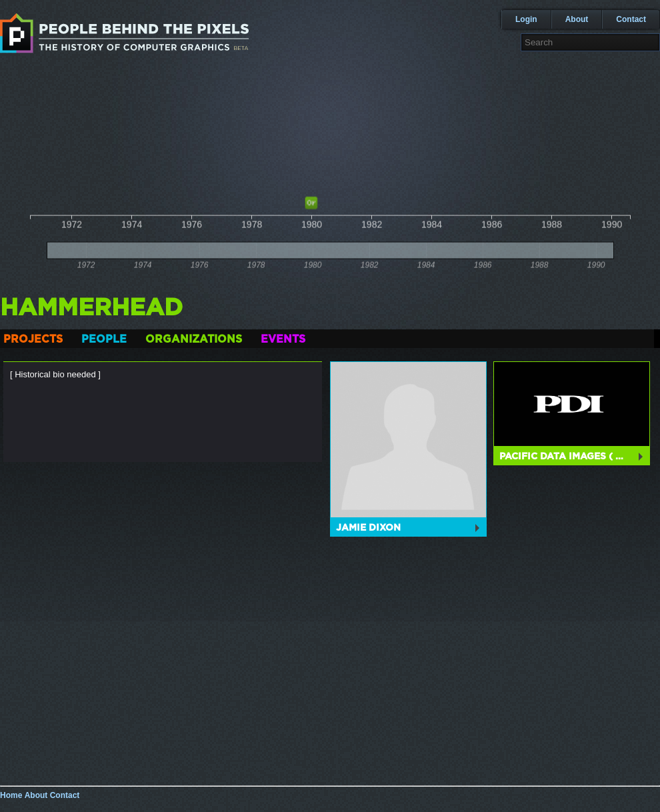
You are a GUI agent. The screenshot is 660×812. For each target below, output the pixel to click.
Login (526, 19)
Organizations (194, 339)
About (577, 19)
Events (283, 339)
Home (11, 795)
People (104, 339)
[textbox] (590, 42)
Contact (631, 19)
